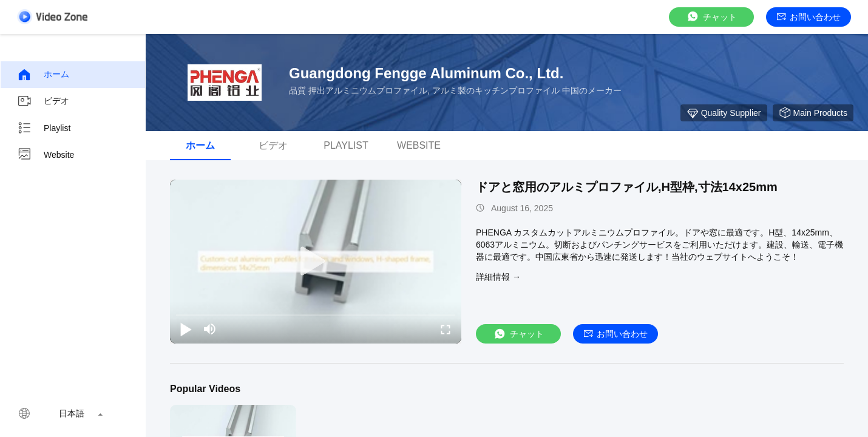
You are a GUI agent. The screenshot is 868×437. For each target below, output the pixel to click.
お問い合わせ (809, 17)
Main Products (813, 113)
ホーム (43, 75)
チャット (711, 17)
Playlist (44, 128)
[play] (316, 262)
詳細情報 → (498, 277)
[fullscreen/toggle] (446, 329)
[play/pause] (186, 329)
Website (46, 155)
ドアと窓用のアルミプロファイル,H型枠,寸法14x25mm (627, 187)
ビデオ (43, 101)
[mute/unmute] (210, 329)
